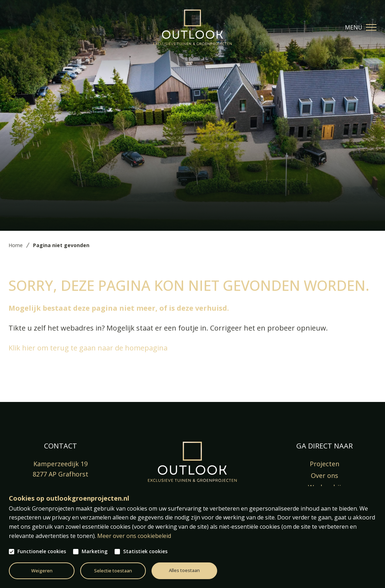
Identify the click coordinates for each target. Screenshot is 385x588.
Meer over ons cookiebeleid (134, 536)
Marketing (95, 551)
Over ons (324, 475)
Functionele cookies (42, 551)
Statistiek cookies (145, 551)
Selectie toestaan (113, 571)
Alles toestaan (184, 570)
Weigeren (42, 571)
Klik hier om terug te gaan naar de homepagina (88, 348)
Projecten (324, 464)
